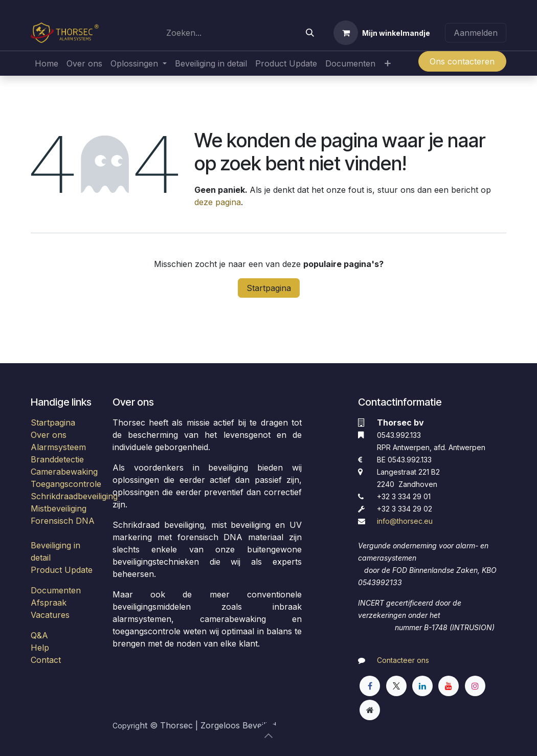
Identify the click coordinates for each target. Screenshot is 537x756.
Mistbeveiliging (59, 508)
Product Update (62, 570)
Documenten (56, 590)
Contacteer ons (403, 660)
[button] (268, 736)
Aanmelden (476, 33)
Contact (46, 660)
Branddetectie (57, 459)
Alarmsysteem (58, 447)
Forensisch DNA (63, 521)
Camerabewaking (64, 472)
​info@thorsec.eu (405, 521)
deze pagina (218, 202)
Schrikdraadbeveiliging (74, 496)
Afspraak (49, 603)
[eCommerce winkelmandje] (382, 33)
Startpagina (269, 288)
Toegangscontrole (66, 484)
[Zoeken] (310, 33)
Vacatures (50, 615)
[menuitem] (47, 63)
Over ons (49, 435)
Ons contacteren (462, 61)
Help (40, 648)
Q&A (39, 635)
